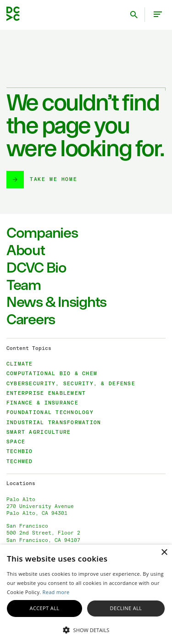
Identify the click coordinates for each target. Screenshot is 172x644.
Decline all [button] (126, 608)
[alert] (86, 594)
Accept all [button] (45, 608)
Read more (56, 592)
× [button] (164, 553)
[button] (86, 629)
